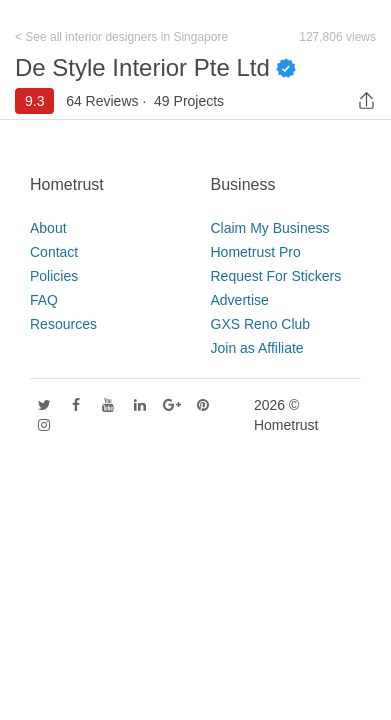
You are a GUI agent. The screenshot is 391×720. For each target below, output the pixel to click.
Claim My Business (270, 228)
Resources (63, 324)
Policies (54, 276)
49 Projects (189, 101)
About (48, 228)
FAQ (44, 300)
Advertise (240, 300)
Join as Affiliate (257, 348)
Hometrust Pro (256, 252)
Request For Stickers (276, 276)
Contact (54, 252)
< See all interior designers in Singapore (121, 37)
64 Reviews (102, 101)
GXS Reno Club (261, 324)
